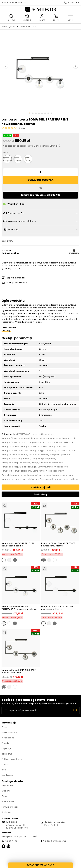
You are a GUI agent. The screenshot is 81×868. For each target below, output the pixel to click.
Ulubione (6, 791)
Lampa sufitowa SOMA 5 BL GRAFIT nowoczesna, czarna (58, 545)
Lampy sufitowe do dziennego (48, 463)
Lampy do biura (70, 438)
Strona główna (9, 27)
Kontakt (5, 764)
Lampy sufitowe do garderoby (48, 471)
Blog (4, 770)
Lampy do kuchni (37, 442)
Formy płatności (10, 807)
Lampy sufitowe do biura (14, 442)
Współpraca (8, 738)
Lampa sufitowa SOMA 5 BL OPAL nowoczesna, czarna (18, 545)
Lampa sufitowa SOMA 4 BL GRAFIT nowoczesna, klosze (19, 671)
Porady (5, 743)
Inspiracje (7, 748)
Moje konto (7, 786)
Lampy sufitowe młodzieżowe (53, 467)
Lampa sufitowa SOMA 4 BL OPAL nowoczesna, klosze (58, 608)
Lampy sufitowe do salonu (15, 450)
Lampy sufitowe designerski (16, 438)
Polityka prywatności (12, 759)
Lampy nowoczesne (63, 475)
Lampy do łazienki (11, 455)
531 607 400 (74, 3)
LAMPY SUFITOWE (27, 27)
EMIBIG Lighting (10, 253)
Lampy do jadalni (10, 446)
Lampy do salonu (57, 446)
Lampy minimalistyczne (26, 479)
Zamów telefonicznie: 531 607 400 (40, 195)
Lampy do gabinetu (60, 455)
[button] (5, 172)
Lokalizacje (7, 775)
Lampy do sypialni (39, 450)
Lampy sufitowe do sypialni (63, 450)
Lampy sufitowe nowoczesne (46, 438)
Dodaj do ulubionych (17, 282)
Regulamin (7, 754)
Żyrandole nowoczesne (14, 475)
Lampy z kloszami (22, 471)
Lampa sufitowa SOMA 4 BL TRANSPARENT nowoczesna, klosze (19, 608)
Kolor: (6, 152)
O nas (5, 727)
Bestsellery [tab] (41, 494)
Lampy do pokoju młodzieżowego (19, 467)
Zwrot (4, 796)
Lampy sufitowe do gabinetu (16, 459)
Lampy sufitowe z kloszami (45, 434)
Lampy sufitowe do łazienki (35, 455)
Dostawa (6, 812)
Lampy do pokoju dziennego (16, 463)
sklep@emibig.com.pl (56, 841)
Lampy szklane (70, 479)
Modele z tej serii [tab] (40, 487)
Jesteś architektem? (12, 3)
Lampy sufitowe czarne (39, 475)
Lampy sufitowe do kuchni (60, 442)
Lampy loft (7, 471)
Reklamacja (8, 802)
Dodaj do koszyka (40, 180)
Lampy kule (7, 479)
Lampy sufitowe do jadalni (34, 446)
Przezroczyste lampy (50, 479)
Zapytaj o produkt (15, 278)
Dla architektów (9, 732)
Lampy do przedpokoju (44, 459)
